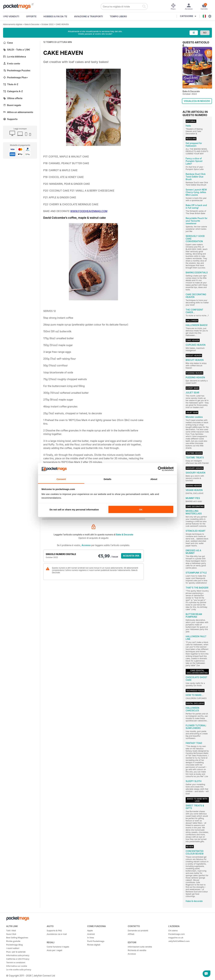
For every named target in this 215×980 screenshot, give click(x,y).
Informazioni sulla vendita (140, 947)
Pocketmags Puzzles (17, 70)
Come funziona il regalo (58, 947)
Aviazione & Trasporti (89, 16)
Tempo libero (118, 16)
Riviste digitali (94, 945)
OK (141, 510)
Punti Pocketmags (96, 941)
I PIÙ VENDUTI (11, 16)
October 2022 (47, 24)
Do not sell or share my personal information (74, 510)
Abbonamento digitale (13, 24)
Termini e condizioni (16, 962)
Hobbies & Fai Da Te (55, 16)
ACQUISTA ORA (131, 556)
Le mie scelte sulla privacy (19, 970)
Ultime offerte (13, 98)
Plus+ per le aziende (16, 952)
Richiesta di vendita (137, 950)
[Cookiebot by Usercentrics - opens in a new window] (160, 469)
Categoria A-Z (13, 91)
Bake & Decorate (32, 24)
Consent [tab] (61, 479)
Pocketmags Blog (14, 945)
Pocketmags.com (177, 934)
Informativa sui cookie (17, 966)
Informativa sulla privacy (18, 955)
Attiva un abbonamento (18, 112)
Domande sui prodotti (138, 930)
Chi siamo (173, 930)
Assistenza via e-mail (57, 934)
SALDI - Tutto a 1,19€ (17, 50)
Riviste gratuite (13, 941)
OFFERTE (31, 16)
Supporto (10, 119)
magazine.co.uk (176, 938)
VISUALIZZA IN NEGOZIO (197, 101)
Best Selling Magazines (17, 938)
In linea (91, 938)
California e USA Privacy (18, 959)
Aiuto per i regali (54, 950)
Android (91, 934)
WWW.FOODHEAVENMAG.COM (89, 211)
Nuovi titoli (11, 934)
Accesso (86, 545)
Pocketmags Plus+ (15, 77)
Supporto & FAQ (54, 930)
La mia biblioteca (15, 57)
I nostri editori (13, 948)
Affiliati (131, 934)
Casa (8, 43)
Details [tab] (107, 479)
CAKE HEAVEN (62, 24)
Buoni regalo (12, 105)
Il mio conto (12, 64)
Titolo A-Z (11, 84)
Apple (90, 930)
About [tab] (154, 479)
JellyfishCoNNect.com (179, 941)
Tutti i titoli (11, 930)
